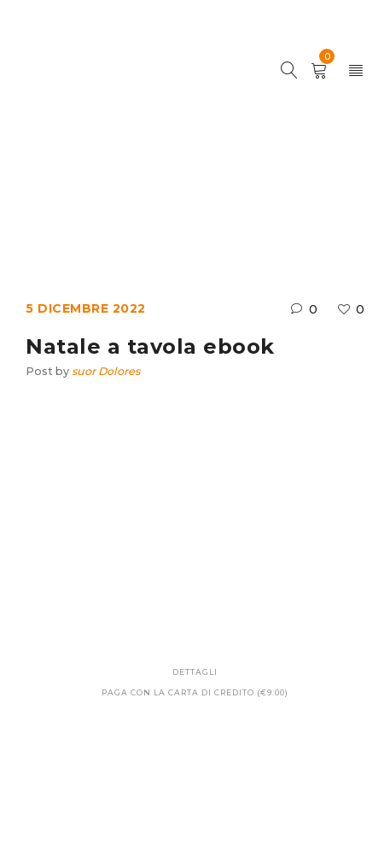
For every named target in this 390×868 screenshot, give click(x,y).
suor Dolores (106, 371)
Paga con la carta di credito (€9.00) (195, 692)
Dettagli (195, 672)
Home (86, 200)
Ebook (147, 200)
